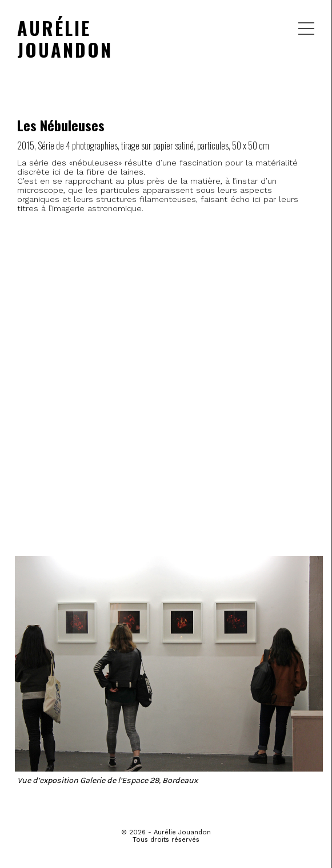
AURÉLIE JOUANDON (65, 39)
